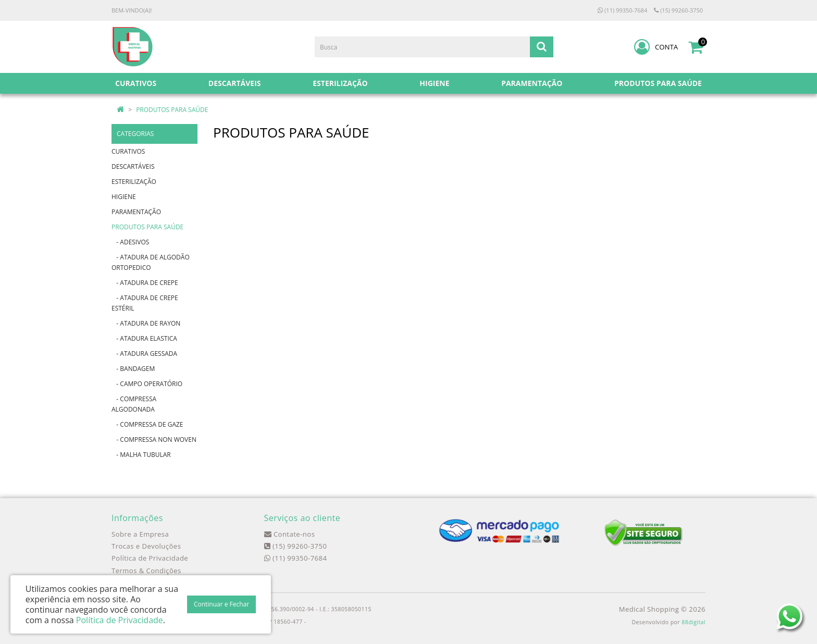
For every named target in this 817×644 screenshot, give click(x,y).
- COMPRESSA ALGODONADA (134, 404)
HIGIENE (124, 197)
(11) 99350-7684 (622, 10)
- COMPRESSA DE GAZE (147, 424)
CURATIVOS (128, 151)
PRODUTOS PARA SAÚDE (172, 110)
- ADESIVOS (130, 242)
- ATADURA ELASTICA (144, 338)
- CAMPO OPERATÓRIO (147, 384)
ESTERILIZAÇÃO (134, 182)
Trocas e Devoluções (146, 546)
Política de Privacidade (150, 558)
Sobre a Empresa (140, 534)
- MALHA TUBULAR (141, 455)
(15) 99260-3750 (678, 10)
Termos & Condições (146, 571)
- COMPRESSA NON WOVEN (154, 439)
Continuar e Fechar (221, 604)
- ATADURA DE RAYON (146, 323)
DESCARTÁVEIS (133, 166)
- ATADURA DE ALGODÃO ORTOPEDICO (151, 262)
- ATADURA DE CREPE (145, 283)
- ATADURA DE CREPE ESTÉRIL (145, 303)
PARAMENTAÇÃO (136, 212)
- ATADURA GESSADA (144, 354)
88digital (694, 622)
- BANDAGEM (133, 369)
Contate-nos (290, 534)
